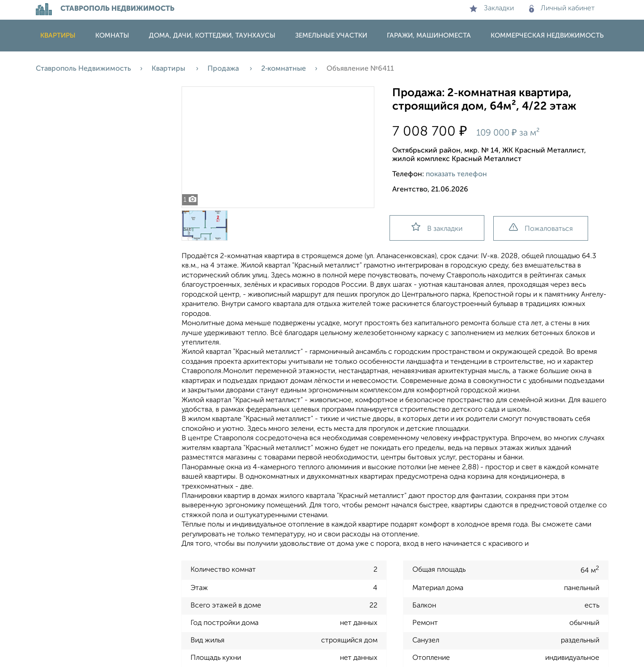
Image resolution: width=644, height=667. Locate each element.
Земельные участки (331, 36)
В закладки (437, 227)
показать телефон (456, 174)
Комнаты (112, 36)
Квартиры (58, 36)
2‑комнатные (284, 69)
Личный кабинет (562, 8)
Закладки (492, 8)
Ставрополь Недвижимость (83, 69)
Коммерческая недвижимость (547, 36)
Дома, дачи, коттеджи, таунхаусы (212, 36)
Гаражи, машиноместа (429, 36)
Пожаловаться (541, 228)
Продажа (224, 69)
